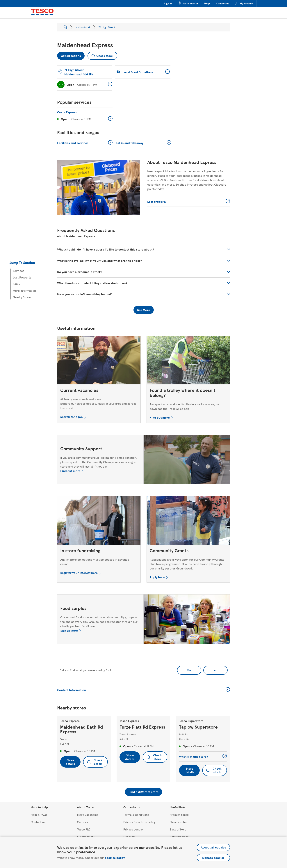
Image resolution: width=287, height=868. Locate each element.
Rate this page (179, 837)
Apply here (157, 577)
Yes (189, 670)
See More (144, 310)
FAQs (16, 284)
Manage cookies (213, 858)
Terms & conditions (136, 815)
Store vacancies (88, 815)
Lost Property (22, 277)
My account (244, 3)
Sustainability (86, 837)
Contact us (223, 3)
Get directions (69, 55)
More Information (24, 291)
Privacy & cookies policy (139, 822)
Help (207, 3)
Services (19, 271)
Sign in (168, 3)
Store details (70, 762)
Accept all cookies (213, 847)
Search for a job (72, 417)
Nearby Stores (22, 297)
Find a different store (143, 792)
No (210, 669)
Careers (82, 822)
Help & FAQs (39, 815)
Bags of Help (178, 829)
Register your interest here (79, 573)
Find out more (160, 417)
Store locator (188, 3)
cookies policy (115, 858)
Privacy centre (133, 829)
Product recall (179, 815)
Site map (129, 837)
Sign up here (69, 630)
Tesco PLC (84, 829)
